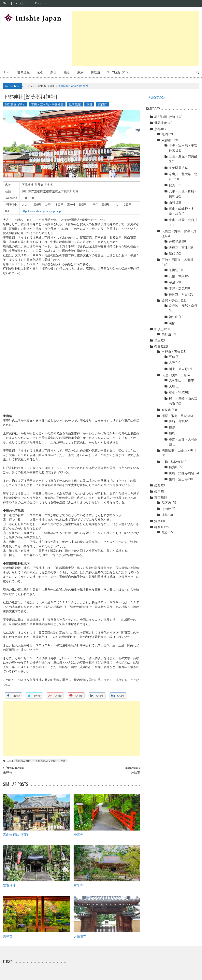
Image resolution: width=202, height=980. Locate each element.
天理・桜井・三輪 (174, 375)
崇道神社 (9, 885)
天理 (172, 386)
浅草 (165, 515)
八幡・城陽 (177, 276)
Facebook (157, 97)
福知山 (174, 317)
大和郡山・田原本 (181, 380)
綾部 (172, 323)
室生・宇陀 (177, 392)
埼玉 (157, 340)
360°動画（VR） (118, 72)
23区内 (166, 503)
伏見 (172, 185)
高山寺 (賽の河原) (15, 834)
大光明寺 (80, 936)
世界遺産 (23, 72)
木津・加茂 (177, 288)
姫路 (157, 485)
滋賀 (157, 521)
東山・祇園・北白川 (183, 220)
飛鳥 (172, 433)
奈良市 (166, 410)
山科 (172, 203)
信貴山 (174, 467)
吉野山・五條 (171, 352)
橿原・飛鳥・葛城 (174, 416)
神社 (63, 761)
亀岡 (165, 134)
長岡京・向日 (178, 294)
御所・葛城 (177, 421)
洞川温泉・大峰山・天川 (179, 451)
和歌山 (95, 72)
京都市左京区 (23, 761)
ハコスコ (22, 3)
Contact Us (43, 3)
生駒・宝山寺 (178, 479)
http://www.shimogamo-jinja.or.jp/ (42, 211)
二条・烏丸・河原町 (183, 157)
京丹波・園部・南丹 (183, 306)
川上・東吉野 (178, 369)
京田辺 (174, 270)
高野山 (166, 334)
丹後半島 (175, 241)
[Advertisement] (135, 38)
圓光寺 (8, 936)
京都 (40, 72)
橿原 (172, 427)
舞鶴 (172, 254)
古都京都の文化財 (46, 761)
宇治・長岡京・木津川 (177, 260)
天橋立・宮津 (178, 247)
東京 (80, 72)
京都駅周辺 (177, 168)
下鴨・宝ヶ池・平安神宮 (47, 104)
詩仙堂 (136, 773)
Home (7, 72)
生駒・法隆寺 (171, 462)
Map (5, 3)
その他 (166, 509)
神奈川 (159, 527)
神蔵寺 (78, 834)
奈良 (53, 72)
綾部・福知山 (171, 301)
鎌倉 (67, 72)
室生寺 (78, 885)
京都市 (102, 104)
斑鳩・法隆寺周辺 (181, 473)
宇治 (172, 282)
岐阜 (157, 491)
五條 (172, 357)
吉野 (172, 363)
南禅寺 (8, 773)
